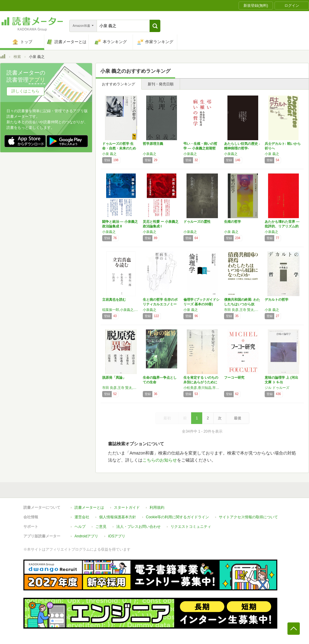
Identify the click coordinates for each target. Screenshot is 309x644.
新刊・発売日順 (161, 84)
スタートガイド (127, 507)
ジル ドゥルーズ (277, 388)
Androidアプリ (86, 536)
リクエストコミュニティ (191, 527)
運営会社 (82, 517)
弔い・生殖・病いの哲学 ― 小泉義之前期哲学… (200, 148)
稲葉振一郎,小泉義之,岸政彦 (121, 310)
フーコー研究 (234, 377)
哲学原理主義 (153, 144)
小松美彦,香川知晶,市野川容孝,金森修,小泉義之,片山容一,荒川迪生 (202, 388)
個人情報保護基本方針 (118, 517)
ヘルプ (80, 527)
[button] (155, 26)
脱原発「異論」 (114, 377)
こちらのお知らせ (160, 460)
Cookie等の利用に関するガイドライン (177, 517)
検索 (17, 57)
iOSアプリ (117, 536)
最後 (238, 418)
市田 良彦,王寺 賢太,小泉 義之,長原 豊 (243, 310)
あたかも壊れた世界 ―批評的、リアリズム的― (282, 226)
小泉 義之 (109, 154)
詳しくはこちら (25, 91)
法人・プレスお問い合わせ (138, 527)
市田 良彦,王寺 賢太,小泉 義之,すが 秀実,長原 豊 (121, 388)
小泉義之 (150, 154)
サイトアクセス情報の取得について (248, 517)
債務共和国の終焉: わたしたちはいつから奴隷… (242, 304)
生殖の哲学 (233, 222)
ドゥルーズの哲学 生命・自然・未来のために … (119, 148)
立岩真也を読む (114, 300)
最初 (167, 418)
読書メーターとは (89, 507)
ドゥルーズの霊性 (197, 222)
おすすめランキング (118, 84)
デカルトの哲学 (277, 300)
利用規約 (157, 507)
